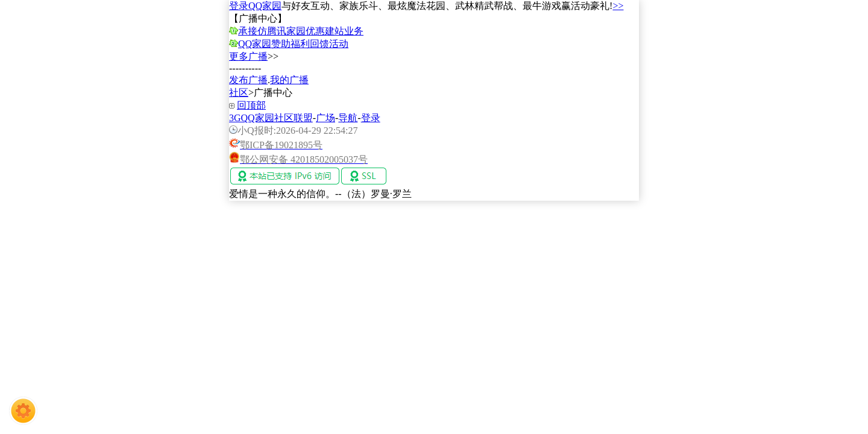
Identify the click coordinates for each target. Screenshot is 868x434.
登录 (371, 118)
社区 (239, 93)
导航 (348, 118)
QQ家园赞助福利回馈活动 (293, 44)
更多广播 (248, 56)
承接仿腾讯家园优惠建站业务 (301, 31)
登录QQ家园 (255, 6)
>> (618, 6)
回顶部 (251, 105)
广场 (325, 118)
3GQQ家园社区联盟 (271, 118)
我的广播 (289, 80)
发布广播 (248, 80)
